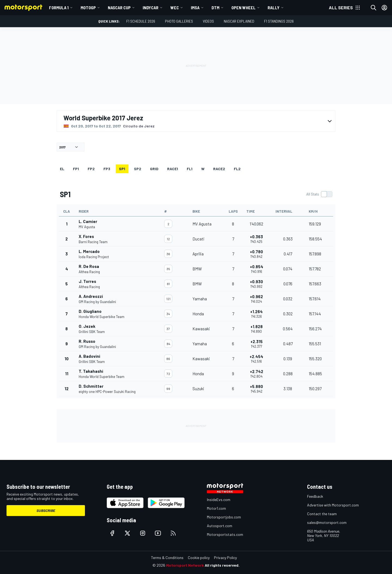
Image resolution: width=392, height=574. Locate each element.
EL (62, 169)
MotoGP (88, 7)
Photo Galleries (179, 21)
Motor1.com (216, 508)
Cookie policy (199, 558)
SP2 (138, 169)
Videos (208, 21)
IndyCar (151, 7)
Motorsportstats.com (225, 534)
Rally (274, 7)
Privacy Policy (225, 558)
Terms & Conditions (167, 558)
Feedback (315, 496)
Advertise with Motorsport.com (333, 505)
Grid (154, 169)
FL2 (237, 169)
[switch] (319, 194)
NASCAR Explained (239, 21)
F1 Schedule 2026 (141, 21)
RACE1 (173, 169)
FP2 (91, 169)
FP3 (107, 169)
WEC (175, 7)
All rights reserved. (222, 565)
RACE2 (219, 169)
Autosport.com (220, 526)
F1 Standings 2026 (279, 21)
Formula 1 (59, 7)
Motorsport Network (185, 565)
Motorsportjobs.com (224, 517)
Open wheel (244, 7)
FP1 (76, 169)
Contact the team (322, 514)
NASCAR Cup (119, 7)
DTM (215, 7)
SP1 (122, 169)
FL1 (190, 169)
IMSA (195, 7)
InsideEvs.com (219, 500)
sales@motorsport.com (327, 522)
